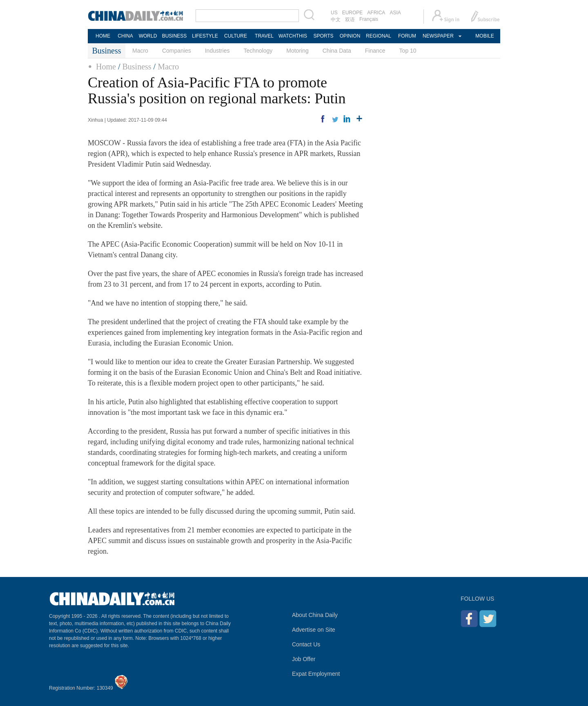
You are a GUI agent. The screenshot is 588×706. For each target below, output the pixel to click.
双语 (350, 20)
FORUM (407, 36)
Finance (375, 51)
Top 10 (408, 51)
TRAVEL (264, 36)
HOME (103, 36)
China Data (337, 51)
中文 (336, 20)
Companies (177, 51)
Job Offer (304, 659)
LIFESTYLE (205, 36)
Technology (258, 51)
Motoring (297, 51)
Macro (140, 51)
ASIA (395, 13)
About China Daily (315, 615)
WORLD (148, 36)
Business (137, 67)
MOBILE (484, 36)
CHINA (125, 36)
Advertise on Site (314, 630)
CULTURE (236, 36)
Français (369, 19)
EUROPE (353, 13)
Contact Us (306, 644)
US (334, 13)
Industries (217, 51)
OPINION (350, 36)
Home (106, 67)
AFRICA (376, 13)
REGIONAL (379, 36)
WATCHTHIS (293, 36)
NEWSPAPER (438, 36)
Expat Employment (316, 674)
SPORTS (323, 36)
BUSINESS (175, 36)
